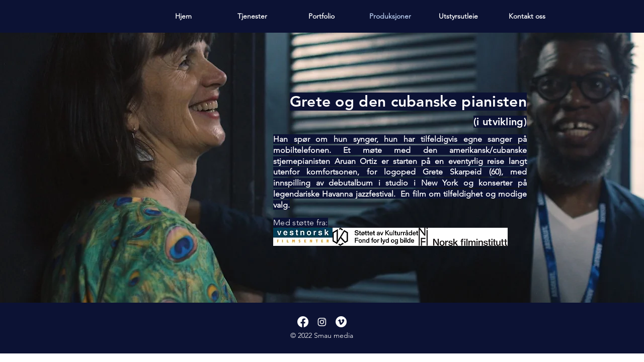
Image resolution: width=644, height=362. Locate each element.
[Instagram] (322, 322)
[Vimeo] (341, 322)
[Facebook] (303, 322)
